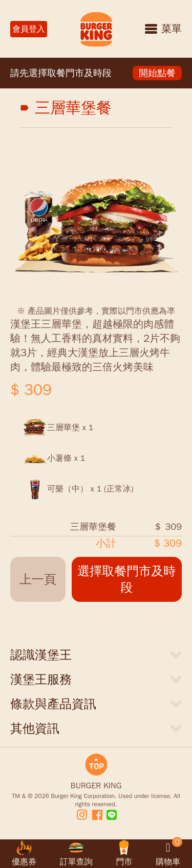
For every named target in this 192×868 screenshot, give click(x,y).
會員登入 (29, 29)
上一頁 (38, 579)
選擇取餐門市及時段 (126, 579)
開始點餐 (157, 73)
